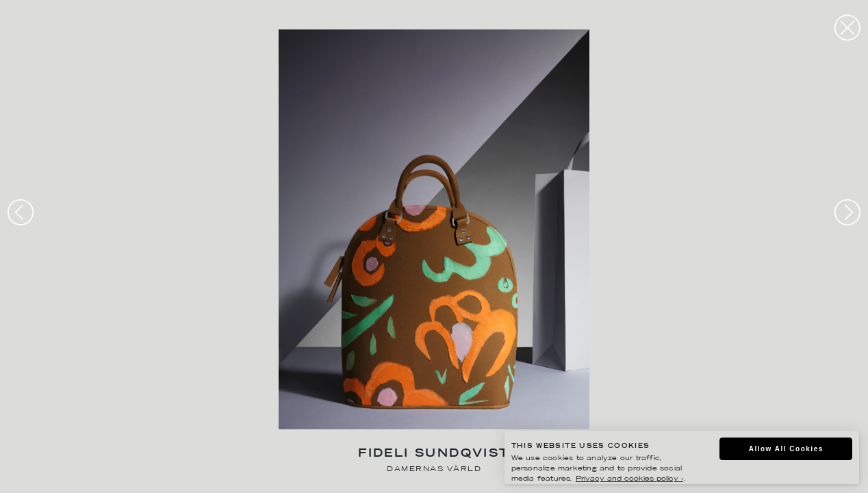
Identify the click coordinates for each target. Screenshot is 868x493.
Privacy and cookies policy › (629, 479)
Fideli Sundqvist (434, 454)
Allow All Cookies (786, 449)
